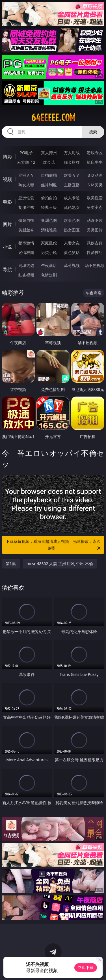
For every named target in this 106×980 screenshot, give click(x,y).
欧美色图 (72, 220)
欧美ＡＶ (72, 175)
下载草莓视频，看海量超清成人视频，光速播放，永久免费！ (54, 545)
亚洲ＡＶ (26, 175)
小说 (7, 247)
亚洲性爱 (26, 198)
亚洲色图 (49, 220)
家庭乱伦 (49, 243)
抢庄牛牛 (95, 162)
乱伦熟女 (72, 207)
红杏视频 (26, 275)
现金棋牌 (72, 162)
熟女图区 (72, 230)
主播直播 (72, 185)
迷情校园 (26, 252)
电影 (7, 202)
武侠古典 (95, 243)
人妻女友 (72, 243)
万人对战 (72, 153)
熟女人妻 (26, 185)
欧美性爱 (95, 198)
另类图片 (95, 230)
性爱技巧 (95, 252)
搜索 (93, 132)
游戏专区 (95, 153)
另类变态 (95, 207)
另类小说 (49, 252)
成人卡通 (72, 198)
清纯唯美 (49, 230)
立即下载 (86, 967)
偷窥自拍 (26, 220)
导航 (7, 269)
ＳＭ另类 (95, 185)
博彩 (7, 157)
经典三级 (49, 207)
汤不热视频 (95, 265)
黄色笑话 (72, 252)
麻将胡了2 (26, 162)
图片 (7, 224)
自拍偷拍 (49, 175)
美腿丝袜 (26, 230)
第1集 (11, 564)
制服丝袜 (26, 207)
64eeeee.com (53, 118)
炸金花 (49, 162)
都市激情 (26, 243)
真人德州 (49, 153)
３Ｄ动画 (95, 175)
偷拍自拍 (49, 198)
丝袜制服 (49, 185)
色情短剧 (49, 275)
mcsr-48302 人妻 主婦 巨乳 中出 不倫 (60, 564)
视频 (7, 179)
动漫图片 (95, 220)
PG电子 (26, 153)
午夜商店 (49, 265)
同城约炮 (26, 265)
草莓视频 (72, 265)
